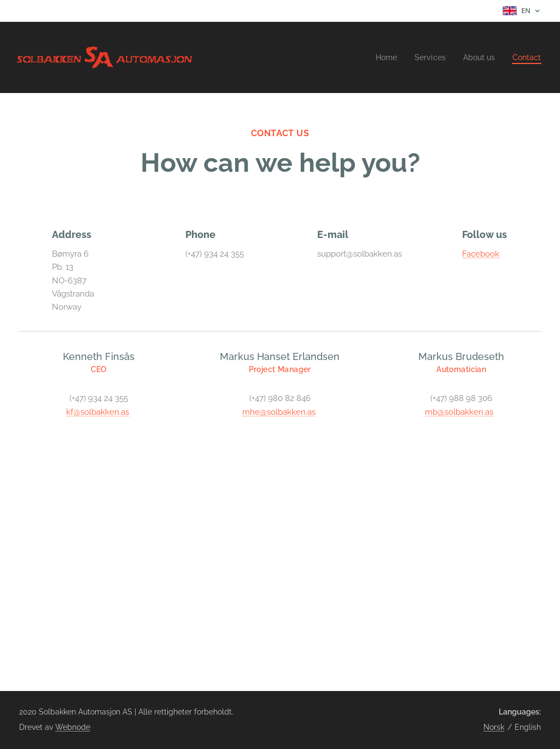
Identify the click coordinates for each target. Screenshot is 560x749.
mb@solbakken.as (459, 412)
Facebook (481, 254)
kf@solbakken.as (98, 412)
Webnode (73, 727)
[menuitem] (380, 57)
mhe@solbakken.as (279, 412)
